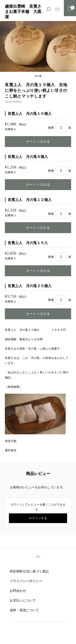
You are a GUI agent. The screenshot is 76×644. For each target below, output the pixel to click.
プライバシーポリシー (26, 581)
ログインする (38, 518)
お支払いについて (23, 600)
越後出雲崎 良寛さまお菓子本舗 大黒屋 (23, 12)
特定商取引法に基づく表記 (29, 571)
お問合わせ (18, 591)
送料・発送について (24, 610)
